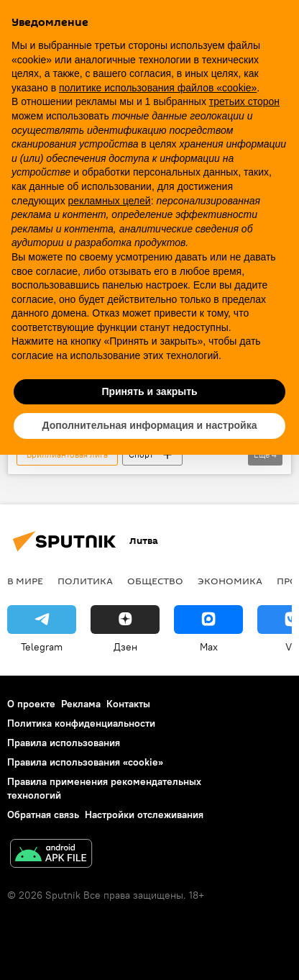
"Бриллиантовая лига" (67, 454)
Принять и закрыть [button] (149, 391)
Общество (155, 581)
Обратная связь (43, 815)
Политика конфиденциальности (81, 723)
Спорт (141, 454)
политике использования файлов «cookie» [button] (158, 88)
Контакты (128, 704)
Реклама (81, 704)
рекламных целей (110, 201)
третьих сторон (244, 101)
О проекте (31, 704)
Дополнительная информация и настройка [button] (150, 425)
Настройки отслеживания (144, 815)
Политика (85, 581)
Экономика (230, 581)
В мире (25, 581)
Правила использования (64, 743)
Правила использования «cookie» (85, 762)
